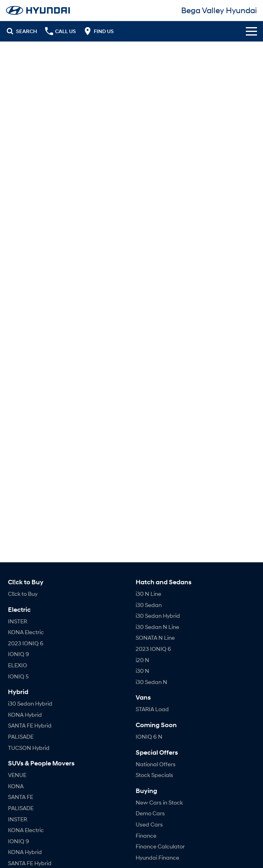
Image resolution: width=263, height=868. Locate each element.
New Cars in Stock (159, 802)
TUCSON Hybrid (29, 748)
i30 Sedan (149, 605)
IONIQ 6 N (149, 737)
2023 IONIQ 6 (26, 643)
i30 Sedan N (151, 682)
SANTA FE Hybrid (30, 725)
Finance (146, 835)
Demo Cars (150, 813)
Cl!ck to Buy (23, 594)
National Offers (156, 764)
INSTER (18, 621)
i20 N (142, 660)
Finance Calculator (160, 846)
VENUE (17, 775)
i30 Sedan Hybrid (30, 703)
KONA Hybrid (25, 715)
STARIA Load (152, 709)
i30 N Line (148, 594)
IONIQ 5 (18, 676)
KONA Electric (26, 632)
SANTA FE (21, 797)
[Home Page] (38, 10)
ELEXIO (18, 665)
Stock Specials (154, 775)
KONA (16, 786)
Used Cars (149, 824)
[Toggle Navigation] (251, 31)
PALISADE (21, 737)
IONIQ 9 (19, 654)
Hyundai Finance (157, 857)
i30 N (142, 671)
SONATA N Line (155, 638)
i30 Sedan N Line (157, 627)
